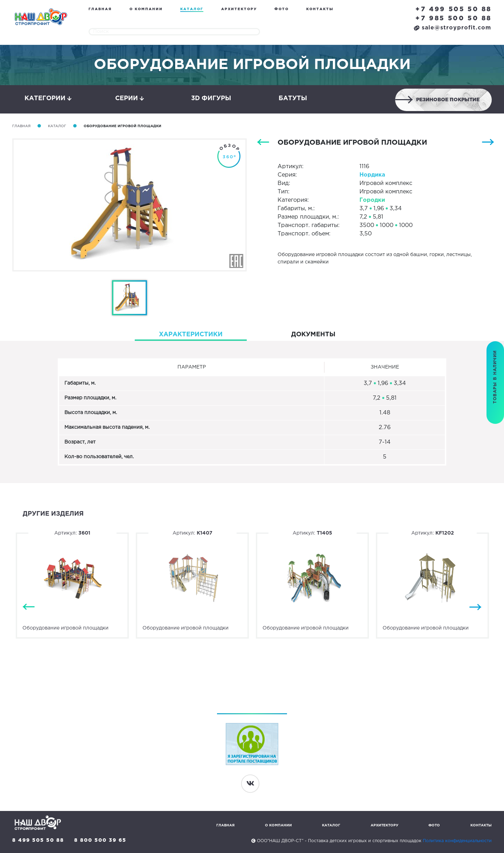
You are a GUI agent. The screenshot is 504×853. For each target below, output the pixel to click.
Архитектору (239, 9)
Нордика (372, 175)
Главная (100, 9)
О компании (146, 9)
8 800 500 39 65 (100, 840)
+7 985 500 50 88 (454, 19)
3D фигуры (211, 98)
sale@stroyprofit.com (452, 28)
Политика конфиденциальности (457, 841)
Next (475, 607)
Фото (282, 9)
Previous (29, 607)
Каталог (192, 9)
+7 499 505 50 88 (454, 9)
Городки (372, 200)
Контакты (320, 9)
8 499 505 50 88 (38, 840)
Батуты (293, 98)
